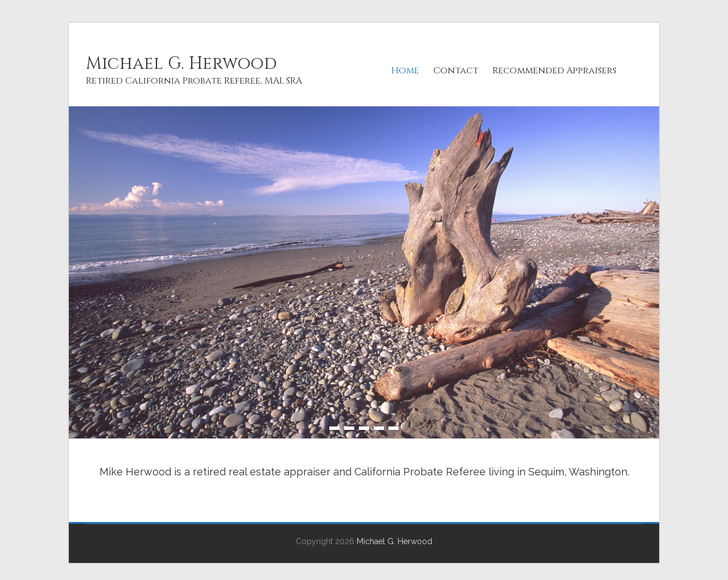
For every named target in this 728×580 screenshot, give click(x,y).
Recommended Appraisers (555, 71)
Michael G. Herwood (181, 64)
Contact (456, 71)
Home (405, 71)
